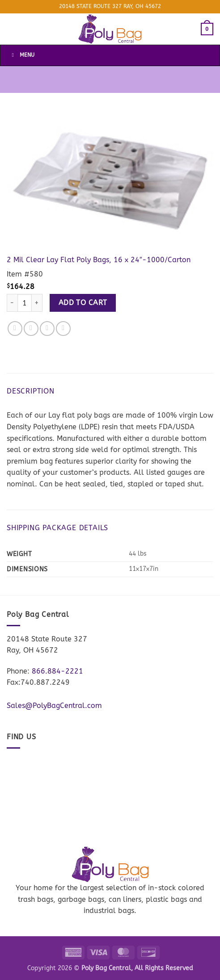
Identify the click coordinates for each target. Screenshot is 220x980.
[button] (207, 29)
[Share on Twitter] (31, 329)
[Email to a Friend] (47, 329)
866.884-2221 (57, 671)
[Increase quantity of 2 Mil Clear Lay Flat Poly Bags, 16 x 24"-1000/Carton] (37, 303)
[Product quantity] (25, 303)
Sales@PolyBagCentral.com (54, 706)
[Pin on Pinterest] (63, 329)
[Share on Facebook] (15, 329)
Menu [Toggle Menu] (22, 55)
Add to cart (83, 303)
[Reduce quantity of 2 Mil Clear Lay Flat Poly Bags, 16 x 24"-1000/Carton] (12, 303)
